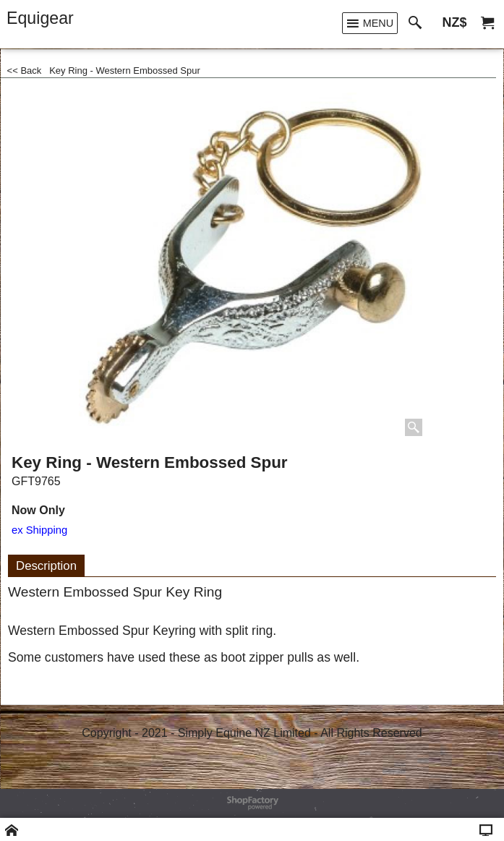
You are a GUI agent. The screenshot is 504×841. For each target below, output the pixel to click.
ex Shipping (39, 530)
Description (46, 566)
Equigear (40, 18)
